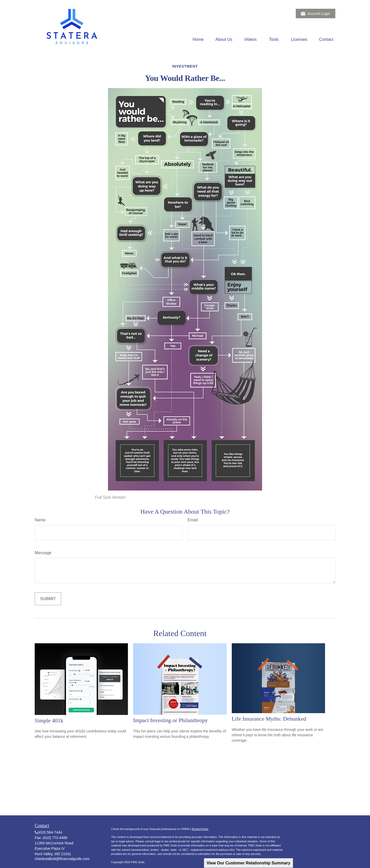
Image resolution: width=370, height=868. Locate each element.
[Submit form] (48, 599)
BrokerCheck (200, 829)
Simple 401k (49, 720)
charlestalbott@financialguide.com (62, 859)
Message (43, 553)
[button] (198, 39)
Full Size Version (110, 497)
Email (193, 520)
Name (40, 520)
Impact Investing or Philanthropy (170, 720)
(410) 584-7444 (50, 832)
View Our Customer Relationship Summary (248, 863)
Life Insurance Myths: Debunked (269, 719)
